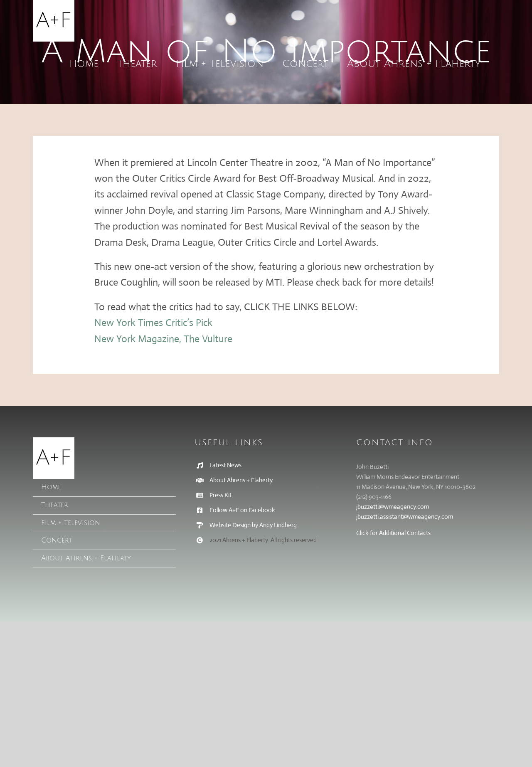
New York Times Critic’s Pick (153, 323)
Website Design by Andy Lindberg (253, 525)
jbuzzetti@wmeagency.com (393, 507)
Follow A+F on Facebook (242, 510)
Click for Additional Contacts (393, 533)
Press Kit (220, 495)
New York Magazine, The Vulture (163, 339)
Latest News (225, 465)
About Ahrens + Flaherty (241, 480)
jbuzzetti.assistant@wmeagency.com (405, 517)
